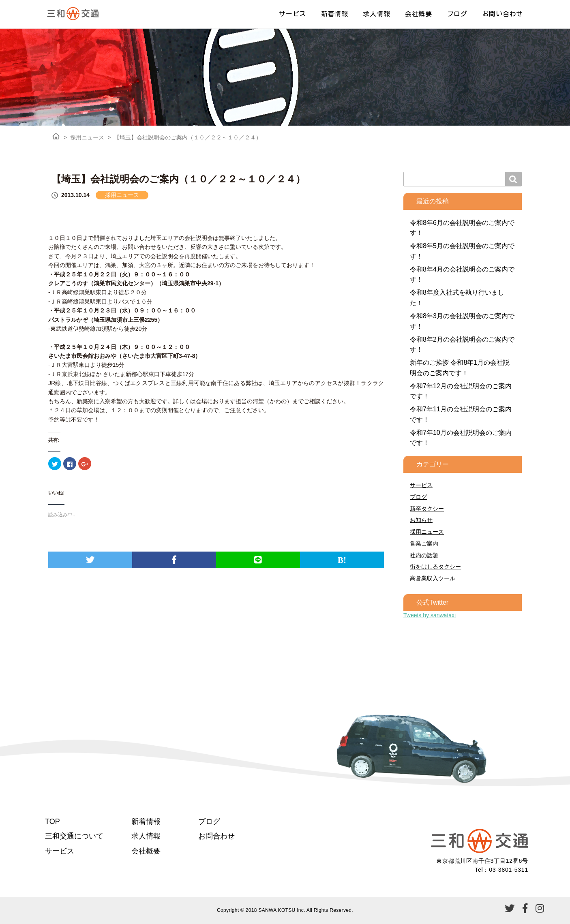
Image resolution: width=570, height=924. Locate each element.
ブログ (457, 14)
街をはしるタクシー (435, 567)
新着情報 (335, 14)
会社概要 (419, 14)
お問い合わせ (502, 14)
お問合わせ (216, 836)
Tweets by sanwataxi (430, 615)
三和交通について (74, 836)
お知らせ (421, 520)
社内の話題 (424, 555)
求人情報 (376, 14)
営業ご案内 (424, 543)
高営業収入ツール (433, 578)
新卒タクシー (427, 509)
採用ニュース (87, 137)
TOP (52, 821)
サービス (292, 14)
